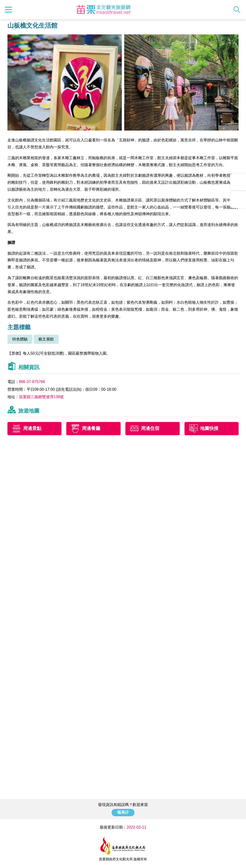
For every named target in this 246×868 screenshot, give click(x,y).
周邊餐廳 (91, 428)
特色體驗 (20, 339)
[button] (231, 84)
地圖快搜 (209, 428)
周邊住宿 (150, 428)
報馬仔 (123, 812)
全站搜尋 (238, 10)
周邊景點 (32, 428)
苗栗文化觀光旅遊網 (103, 10)
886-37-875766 (32, 382)
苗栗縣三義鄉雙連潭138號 (41, 397)
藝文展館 (46, 339)
